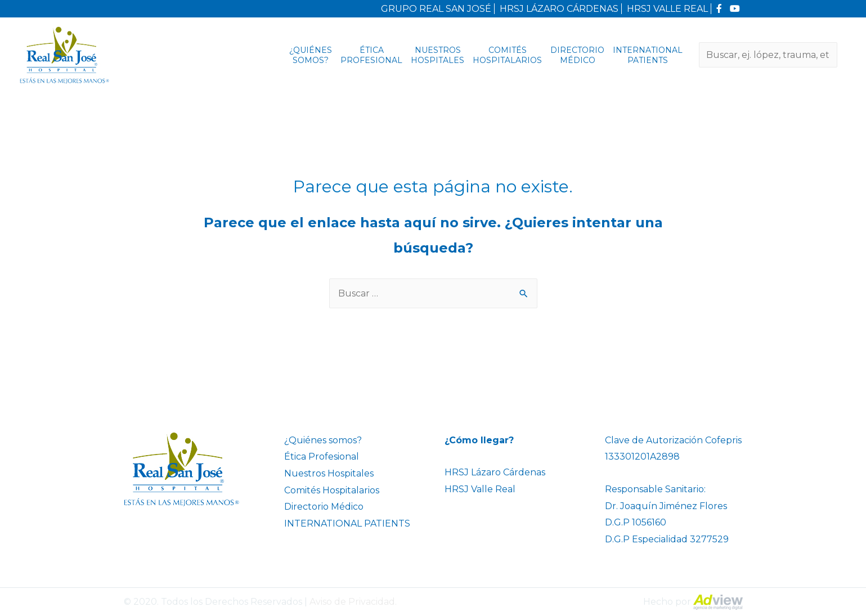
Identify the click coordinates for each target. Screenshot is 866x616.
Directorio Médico (577, 55)
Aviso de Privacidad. (353, 602)
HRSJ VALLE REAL (667, 9)
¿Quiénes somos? (311, 55)
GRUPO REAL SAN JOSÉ (436, 9)
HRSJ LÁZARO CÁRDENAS (559, 9)
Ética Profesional (371, 55)
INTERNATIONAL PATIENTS (648, 55)
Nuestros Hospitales (438, 55)
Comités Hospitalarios (507, 55)
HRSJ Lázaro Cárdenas (495, 472)
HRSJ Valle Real (480, 489)
